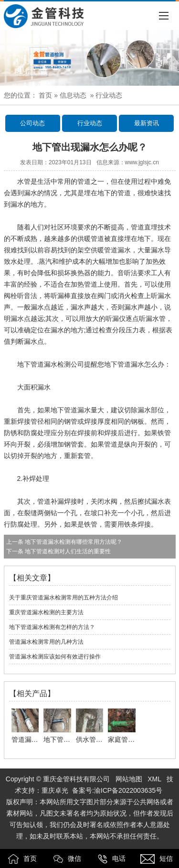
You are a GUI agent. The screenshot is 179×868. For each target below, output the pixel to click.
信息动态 (73, 95)
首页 (45, 95)
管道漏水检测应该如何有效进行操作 (55, 657)
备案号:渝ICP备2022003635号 (117, 790)
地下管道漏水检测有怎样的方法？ (52, 627)
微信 (67, 859)
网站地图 (129, 779)
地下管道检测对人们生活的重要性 (67, 551)
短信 (157, 859)
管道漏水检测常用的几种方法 (46, 642)
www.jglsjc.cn (142, 162)
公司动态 (32, 123)
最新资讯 (147, 123)
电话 (112, 859)
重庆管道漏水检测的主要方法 (46, 612)
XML (154, 779)
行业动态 (90, 123)
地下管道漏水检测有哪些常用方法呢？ (73, 542)
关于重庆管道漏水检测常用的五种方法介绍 (63, 598)
